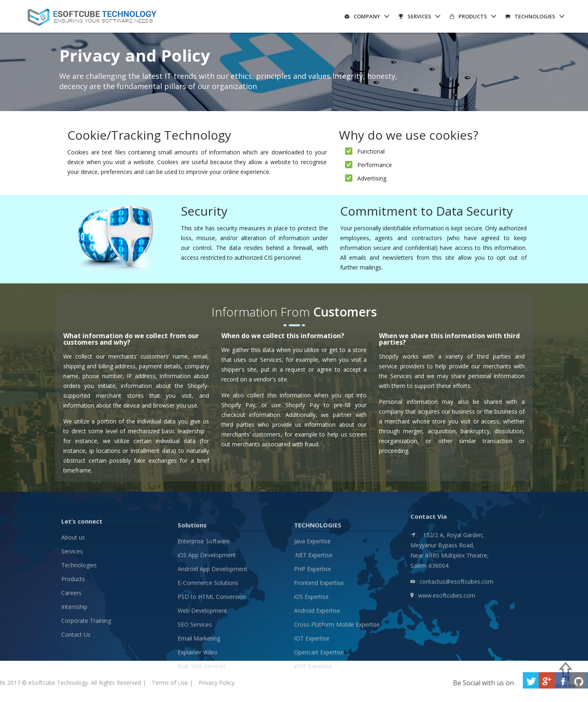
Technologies (530, 16)
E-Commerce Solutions (208, 658)
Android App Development (213, 644)
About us (73, 599)
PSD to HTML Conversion (212, 672)
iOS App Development (207, 630)
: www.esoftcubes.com (443, 640)
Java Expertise (312, 616)
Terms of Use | (38, 683)
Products (468, 16)
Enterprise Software (204, 616)
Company (362, 16)
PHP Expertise (313, 644)
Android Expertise (317, 686)
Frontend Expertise (319, 658)
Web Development (202, 686)
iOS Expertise (311, 672)
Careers (71, 655)
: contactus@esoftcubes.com (452, 626)
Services (415, 16)
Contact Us (76, 696)
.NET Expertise (313, 630)
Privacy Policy (82, 683)
